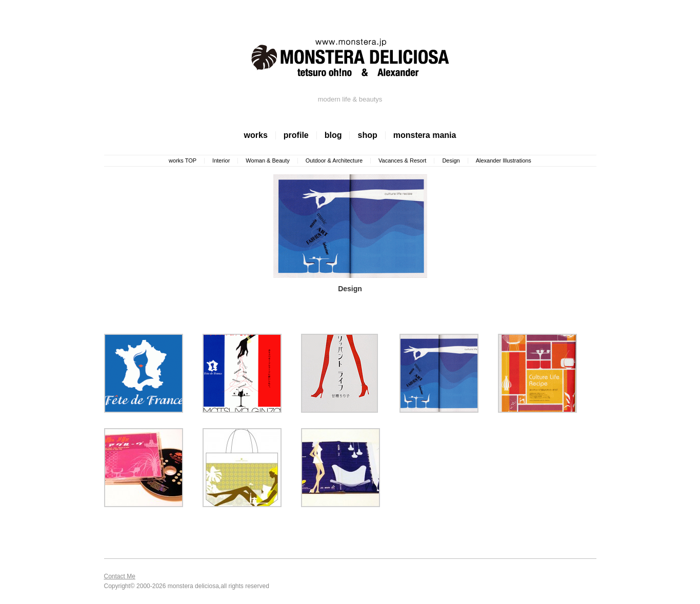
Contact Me (120, 576)
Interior (221, 160)
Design (451, 160)
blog (333, 135)
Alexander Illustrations (504, 160)
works (256, 135)
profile (296, 135)
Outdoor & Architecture (334, 160)
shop (367, 135)
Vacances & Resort (402, 160)
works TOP (183, 160)
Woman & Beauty (267, 160)
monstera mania (425, 135)
